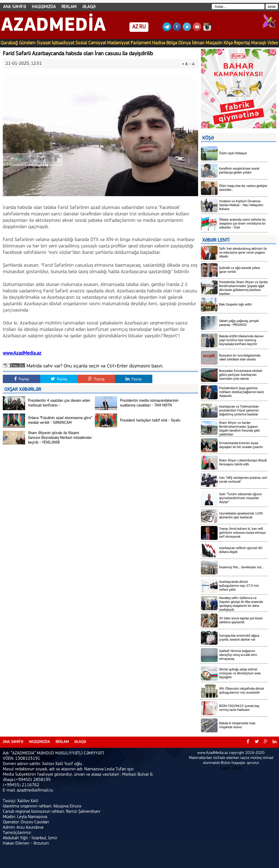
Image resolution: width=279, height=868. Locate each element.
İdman (198, 43)
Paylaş (22, 379)
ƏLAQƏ (89, 7)
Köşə (228, 43)
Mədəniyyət (118, 43)
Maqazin (214, 43)
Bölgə (172, 43)
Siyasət (44, 43)
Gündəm (27, 43)
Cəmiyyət (97, 43)
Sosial (81, 43)
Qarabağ (9, 43)
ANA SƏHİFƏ (15, 7)
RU (142, 27)
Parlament (141, 43)
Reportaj (242, 43)
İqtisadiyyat (63, 43)
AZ (135, 27)
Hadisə (159, 43)
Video (273, 43)
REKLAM (69, 7)
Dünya (185, 43)
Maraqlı (259, 43)
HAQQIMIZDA (44, 7)
